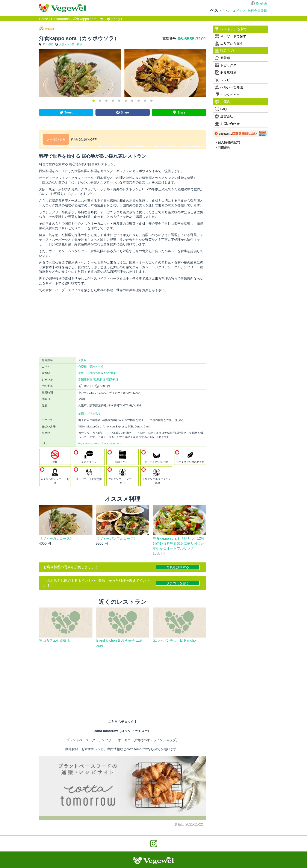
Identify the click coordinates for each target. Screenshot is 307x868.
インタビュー (227, 95)
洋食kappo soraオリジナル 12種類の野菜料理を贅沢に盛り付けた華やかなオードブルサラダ (179, 540)
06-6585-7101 (192, 39)
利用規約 (223, 148)
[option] (80, 73)
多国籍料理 (85, 379)
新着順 (222, 58)
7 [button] (132, 101)
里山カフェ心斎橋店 (54, 637)
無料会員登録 (257, 11)
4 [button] (113, 101)
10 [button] (151, 101)
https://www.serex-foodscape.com (100, 443)
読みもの (224, 51)
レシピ (222, 80)
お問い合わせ (227, 124)
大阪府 (82, 360)
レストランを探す (231, 29)
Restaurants (60, 19)
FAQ (221, 109)
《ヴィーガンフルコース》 (116, 522)
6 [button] (126, 101)
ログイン (239, 11)
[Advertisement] (123, 324)
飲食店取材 (226, 73)
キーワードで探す (230, 36)
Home (44, 19)
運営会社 (224, 116)
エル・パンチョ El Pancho (174, 637)
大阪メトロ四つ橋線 (71, 44)
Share (125, 112)
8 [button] (139, 101)
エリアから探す (229, 44)
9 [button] (145, 101)
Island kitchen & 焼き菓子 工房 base (121, 639)
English (261, 3)
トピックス (226, 65)
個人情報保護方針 (229, 142)
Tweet (68, 112)
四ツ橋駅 (48, 44)
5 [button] (119, 101)
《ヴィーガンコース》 (56, 539)
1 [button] (94, 101)
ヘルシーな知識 (229, 87)
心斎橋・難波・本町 (91, 367)
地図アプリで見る (89, 414)
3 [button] (106, 101)
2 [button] (100, 101)
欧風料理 (100, 379)
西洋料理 (113, 379)
